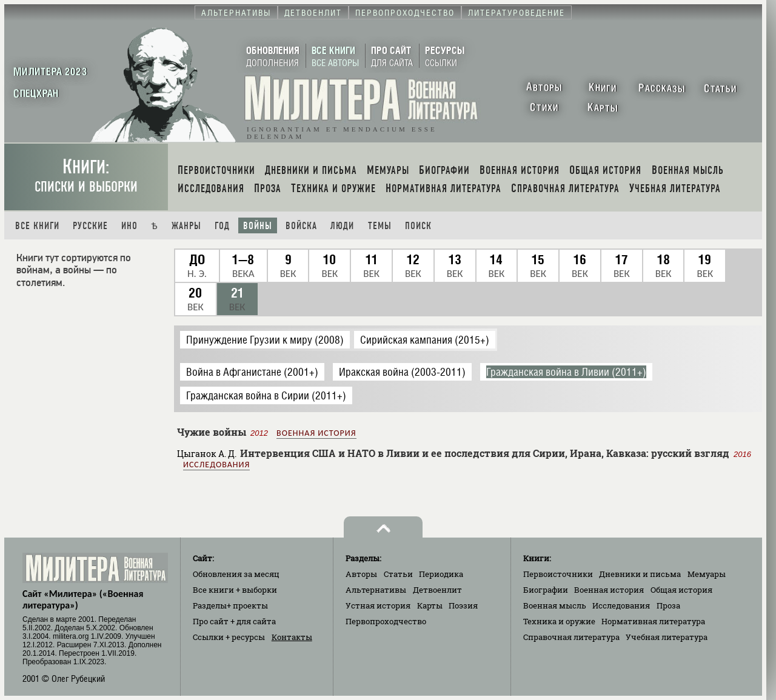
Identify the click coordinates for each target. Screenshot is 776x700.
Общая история (681, 590)
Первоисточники (558, 574)
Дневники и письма (640, 574)
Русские (90, 226)
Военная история (316, 433)
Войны (258, 226)
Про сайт (234, 621)
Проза (668, 605)
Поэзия (463, 605)
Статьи (398, 574)
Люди (342, 226)
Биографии (546, 590)
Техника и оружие (559, 621)
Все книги (37, 226)
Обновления (236, 574)
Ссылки (229, 637)
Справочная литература (571, 637)
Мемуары (707, 574)
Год (222, 226)
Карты (430, 605)
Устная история (378, 605)
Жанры (186, 226)
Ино (129, 226)
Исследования (216, 465)
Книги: (86, 175)
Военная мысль (555, 605)
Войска (301, 226)
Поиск (418, 226)
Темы (380, 226)
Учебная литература (667, 637)
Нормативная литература (653, 621)
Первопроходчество (386, 621)
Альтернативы (376, 590)
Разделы (230, 605)
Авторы (361, 574)
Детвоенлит (437, 590)
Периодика (441, 574)
